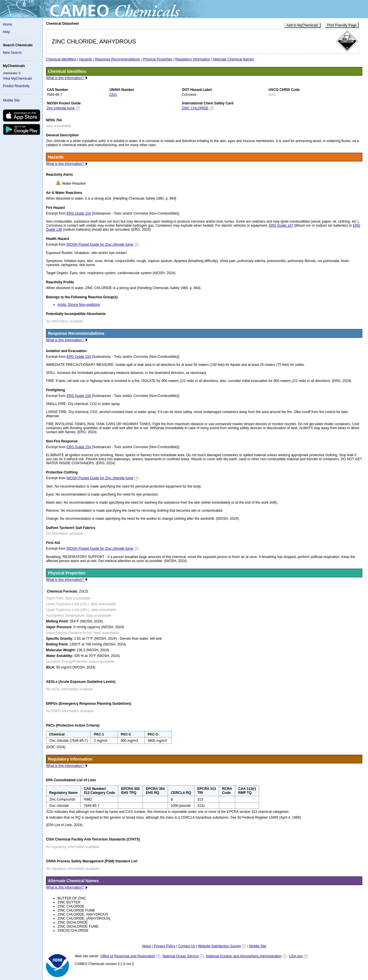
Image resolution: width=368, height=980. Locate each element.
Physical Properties (158, 59)
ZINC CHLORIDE (195, 108)
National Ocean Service (181, 956)
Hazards (86, 59)
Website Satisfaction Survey (220, 946)
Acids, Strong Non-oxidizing (79, 305)
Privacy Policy (165, 946)
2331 (113, 95)
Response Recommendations (117, 59)
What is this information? (65, 78)
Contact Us (186, 946)
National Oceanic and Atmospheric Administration (244, 956)
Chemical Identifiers (61, 59)
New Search (12, 53)
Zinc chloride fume (61, 108)
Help (6, 32)
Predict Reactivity (16, 86)
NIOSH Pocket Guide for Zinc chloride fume (100, 244)
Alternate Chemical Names (233, 59)
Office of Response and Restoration (128, 956)
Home (7, 24)
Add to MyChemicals (302, 25)
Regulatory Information (192, 59)
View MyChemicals (17, 79)
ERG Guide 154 (79, 213)
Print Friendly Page (342, 25)
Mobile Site (11, 100)
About (146, 946)
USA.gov (296, 956)
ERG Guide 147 (281, 226)
